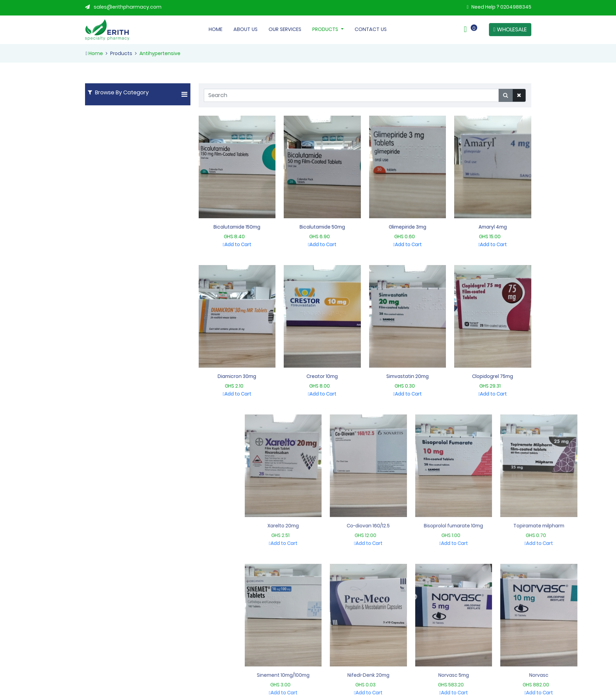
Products (326, 29)
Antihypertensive (160, 53)
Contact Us (371, 29)
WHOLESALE (510, 29)
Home (216, 29)
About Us (246, 29)
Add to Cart (254, 245)
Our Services (285, 29)
